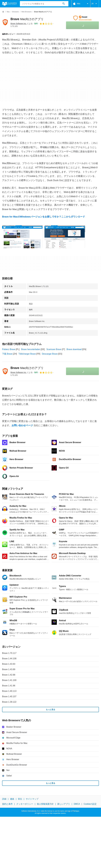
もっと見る (50, 709)
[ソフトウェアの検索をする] (64, 4)
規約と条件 (7, 804)
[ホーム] (3, 12)
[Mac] (8, 12)
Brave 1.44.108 (9, 659)
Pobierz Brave (9, 349)
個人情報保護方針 (45, 804)
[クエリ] (44, 4)
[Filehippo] (9, 4)
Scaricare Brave (54, 349)
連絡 (12, 799)
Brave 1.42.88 (9, 675)
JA (95, 4)
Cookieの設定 (90, 804)
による (22, 24)
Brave (27, 19)
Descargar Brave (50, 354)
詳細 (4, 799)
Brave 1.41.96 (9, 686)
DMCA (77, 804)
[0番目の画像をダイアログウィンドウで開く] (22, 237)
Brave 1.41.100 (9, 680)
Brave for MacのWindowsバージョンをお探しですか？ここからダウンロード (44, 217)
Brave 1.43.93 (9, 664)
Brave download (74, 349)
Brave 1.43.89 (9, 669)
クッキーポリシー (25, 804)
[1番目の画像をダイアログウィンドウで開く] (65, 237)
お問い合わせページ (22, 425)
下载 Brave (7, 354)
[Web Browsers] (27, 12)
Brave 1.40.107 (9, 696)
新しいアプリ (64, 804)
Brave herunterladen (31, 349)
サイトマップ (32, 799)
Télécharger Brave (27, 354)
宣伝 (20, 799)
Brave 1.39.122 (9, 702)
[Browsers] (16, 12)
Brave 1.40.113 (9, 691)
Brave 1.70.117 (9, 653)
